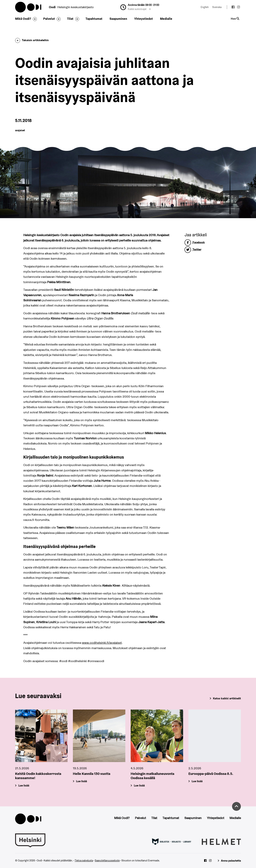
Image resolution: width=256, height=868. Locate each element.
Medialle (166, 19)
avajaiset (20, 130)
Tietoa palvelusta (84, 861)
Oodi (28, 7)
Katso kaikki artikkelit (227, 698)
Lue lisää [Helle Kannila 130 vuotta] (82, 781)
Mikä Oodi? (23, 19)
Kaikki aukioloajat (139, 9)
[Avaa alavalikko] (34, 19)
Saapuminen (118, 19)
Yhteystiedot (144, 19)
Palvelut (49, 19)
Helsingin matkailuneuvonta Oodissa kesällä (152, 776)
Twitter (193, 249)
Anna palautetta (231, 861)
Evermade (154, 861)
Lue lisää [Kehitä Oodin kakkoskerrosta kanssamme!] (24, 786)
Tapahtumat (94, 19)
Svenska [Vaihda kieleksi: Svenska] (217, 7)
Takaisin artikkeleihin (32, 40)
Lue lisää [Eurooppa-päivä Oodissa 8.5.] (197, 781)
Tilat (70, 19)
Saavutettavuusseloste (107, 861)
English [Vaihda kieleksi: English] (205, 7)
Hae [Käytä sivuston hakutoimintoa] (235, 19)
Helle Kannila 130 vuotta (92, 774)
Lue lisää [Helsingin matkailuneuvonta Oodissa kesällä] (139, 786)
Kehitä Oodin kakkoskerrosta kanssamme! (38, 776)
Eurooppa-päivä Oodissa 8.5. (211, 774)
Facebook (195, 242)
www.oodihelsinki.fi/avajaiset (102, 643)
